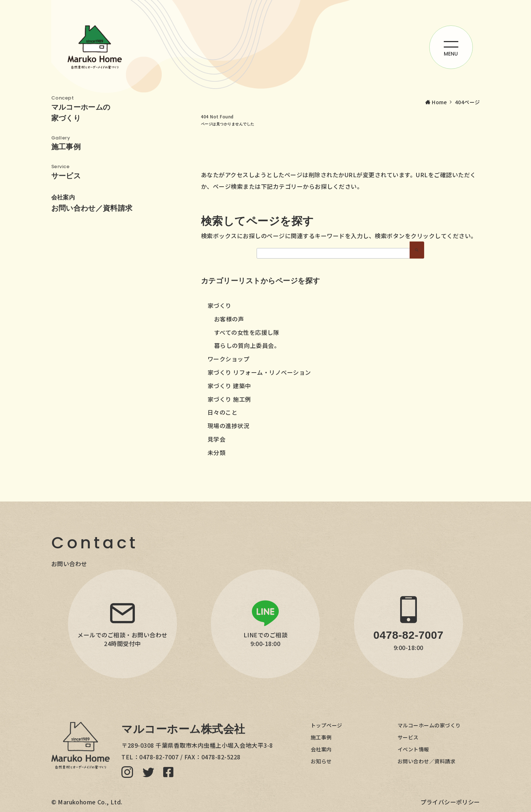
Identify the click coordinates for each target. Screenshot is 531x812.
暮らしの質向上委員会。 (247, 345)
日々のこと (223, 412)
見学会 (217, 439)
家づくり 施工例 (229, 399)
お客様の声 (229, 319)
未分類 (217, 452)
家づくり (220, 305)
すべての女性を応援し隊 (247, 332)
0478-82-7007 (159, 757)
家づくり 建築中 (229, 386)
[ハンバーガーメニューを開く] (451, 47)
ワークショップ (229, 359)
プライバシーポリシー (450, 802)
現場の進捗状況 (229, 426)
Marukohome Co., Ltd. (90, 802)
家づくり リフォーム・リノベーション (259, 372)
